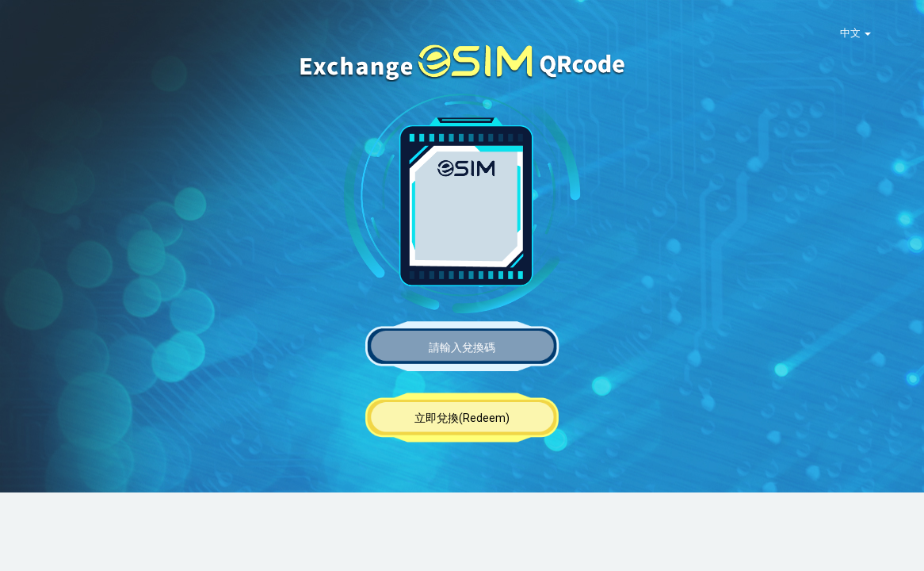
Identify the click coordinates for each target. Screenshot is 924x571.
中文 (855, 33)
